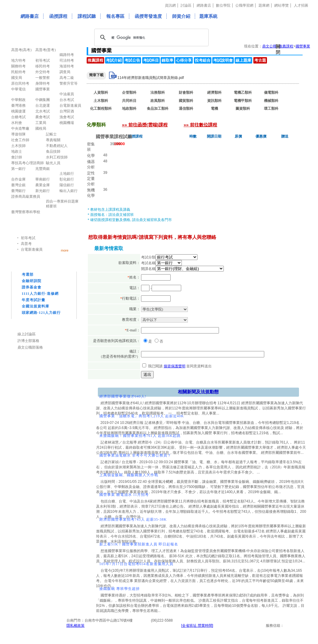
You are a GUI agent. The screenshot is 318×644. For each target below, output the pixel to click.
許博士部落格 (28, 341)
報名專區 (115, 16)
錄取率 (167, 60)
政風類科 (158, 101)
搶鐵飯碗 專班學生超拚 (120, 589)
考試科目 (151, 60)
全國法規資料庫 (35, 306)
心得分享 (184, 60)
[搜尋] (151, 37)
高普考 (26, 244)
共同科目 (129, 101)
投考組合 (203, 60)
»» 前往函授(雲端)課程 (145, 125)
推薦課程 (95, 60)
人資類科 (101, 93)
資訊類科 (214, 101)
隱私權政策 (75, 626)
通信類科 (186, 109)
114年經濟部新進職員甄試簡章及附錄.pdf (151, 78)
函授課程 (58, 16)
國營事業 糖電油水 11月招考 (124, 495)
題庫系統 (208, 16)
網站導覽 (281, 5)
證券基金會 (32, 287)
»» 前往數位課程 (200, 125)
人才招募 (301, 5)
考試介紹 (114, 60)
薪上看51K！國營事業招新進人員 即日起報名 (139, 544)
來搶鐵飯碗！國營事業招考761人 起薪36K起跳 (140, 436)
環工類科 (271, 109)
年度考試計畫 (34, 300)
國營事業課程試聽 (114, 137)
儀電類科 (271, 93)
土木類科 (101, 101)
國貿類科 (186, 101)
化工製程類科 (101, 109)
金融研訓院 (32, 281)
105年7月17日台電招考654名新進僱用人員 (136, 564)
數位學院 (223, 5)
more (65, 250)
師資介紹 (181, 16)
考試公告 (132, 60)
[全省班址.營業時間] (197, 626)
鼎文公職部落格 (30, 347)
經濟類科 (214, 93)
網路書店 (204, 5)
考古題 (260, 60)
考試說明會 (223, 60)
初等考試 (28, 238)
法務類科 (158, 93)
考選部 (28, 275)
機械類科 (271, 101)
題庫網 (264, 5)
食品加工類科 (158, 109)
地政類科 (129, 109)
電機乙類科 (243, 93)
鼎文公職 (269, 46)
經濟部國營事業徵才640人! (123, 396)
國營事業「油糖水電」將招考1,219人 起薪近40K (142, 416)
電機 (214, 109)
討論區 (186, 5)
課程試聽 (87, 16)
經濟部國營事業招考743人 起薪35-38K (133, 519)
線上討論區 (27, 334)
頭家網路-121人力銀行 (41, 313)
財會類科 (186, 93)
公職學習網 (244, 5)
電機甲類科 (243, 101)
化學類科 (101, 117)
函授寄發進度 (148, 16)
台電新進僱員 (32, 249)
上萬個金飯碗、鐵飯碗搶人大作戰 (129, 475)
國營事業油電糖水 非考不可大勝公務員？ (135, 455)
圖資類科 (243, 109)
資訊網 (170, 5)
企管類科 (129, 93)
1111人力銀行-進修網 (40, 294)
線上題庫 (243, 60)
